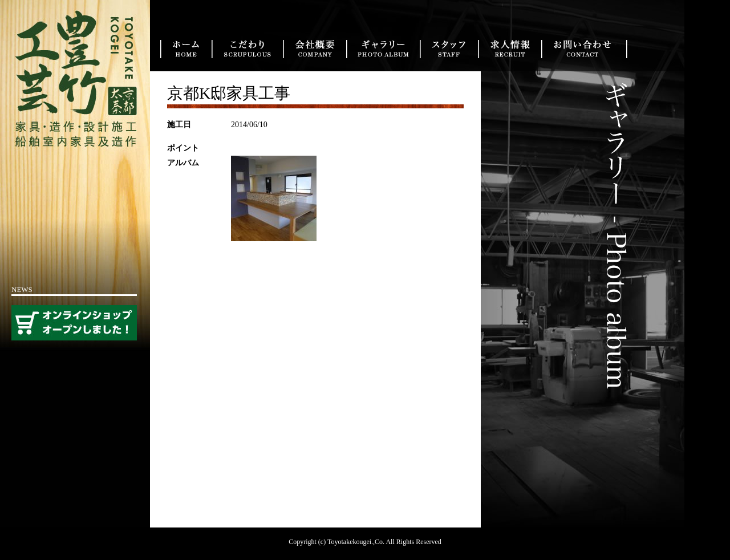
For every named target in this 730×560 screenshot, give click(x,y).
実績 (383, 49)
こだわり (247, 49)
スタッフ (449, 49)
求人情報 (510, 49)
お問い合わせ (584, 49)
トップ (186, 49)
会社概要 (315, 49)
